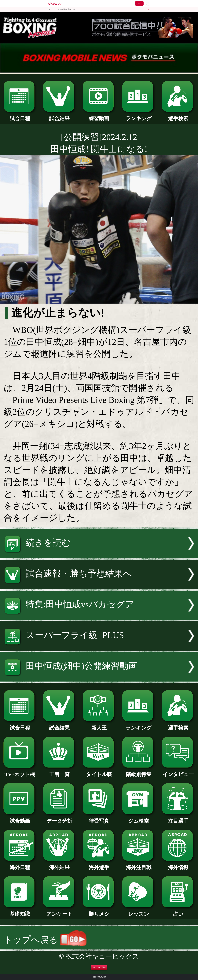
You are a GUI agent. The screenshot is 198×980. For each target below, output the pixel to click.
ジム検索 (139, 818)
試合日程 (20, 116)
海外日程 (20, 865)
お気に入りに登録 (99, 967)
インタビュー (178, 772)
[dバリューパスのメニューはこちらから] (147, 4)
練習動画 (99, 116)
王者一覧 (59, 772)
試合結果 (59, 116)
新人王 (99, 725)
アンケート (59, 911)
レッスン (139, 912)
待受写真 (99, 818)
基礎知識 (20, 911)
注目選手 (178, 818)
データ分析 (59, 818)
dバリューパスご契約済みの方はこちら (62, 9)
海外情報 (178, 865)
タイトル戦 (99, 772)
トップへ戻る (45, 940)
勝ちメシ (99, 911)
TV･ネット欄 (20, 772)
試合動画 (20, 818)
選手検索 (178, 116)
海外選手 (99, 865)
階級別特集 (139, 772)
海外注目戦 (139, 865)
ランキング (139, 116)
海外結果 (59, 865)
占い (178, 912)
